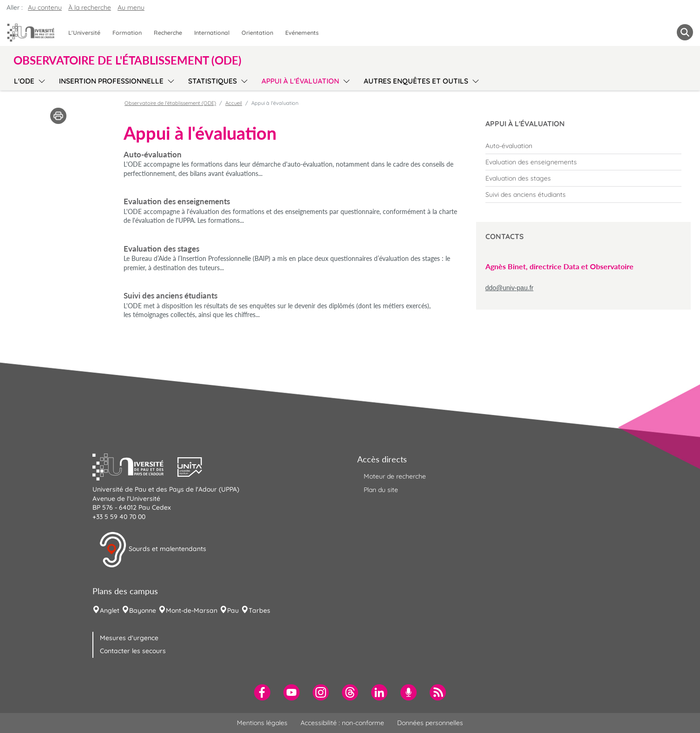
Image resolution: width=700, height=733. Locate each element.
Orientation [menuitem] (257, 32)
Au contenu (45, 7)
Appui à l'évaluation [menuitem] (300, 81)
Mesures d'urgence (129, 638)
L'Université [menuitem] (84, 32)
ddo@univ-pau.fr (510, 288)
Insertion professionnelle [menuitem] (111, 81)
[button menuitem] (685, 32)
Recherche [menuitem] (168, 32)
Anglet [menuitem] (110, 610)
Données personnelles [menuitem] (430, 723)
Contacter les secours (133, 651)
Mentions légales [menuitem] (262, 723)
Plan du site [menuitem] (381, 490)
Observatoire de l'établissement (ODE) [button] (128, 60)
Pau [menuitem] (233, 610)
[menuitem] (583, 146)
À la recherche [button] (90, 7)
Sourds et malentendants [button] (153, 550)
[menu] (40, 80)
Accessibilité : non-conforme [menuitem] (342, 723)
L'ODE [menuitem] (24, 81)
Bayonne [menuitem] (143, 610)
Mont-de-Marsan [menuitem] (192, 610)
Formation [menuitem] (127, 32)
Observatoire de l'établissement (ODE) (170, 103)
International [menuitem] (212, 32)
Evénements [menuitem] (302, 32)
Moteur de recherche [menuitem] (395, 476)
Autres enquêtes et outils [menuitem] (416, 81)
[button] (135, 466)
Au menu (131, 7)
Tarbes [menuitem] (259, 610)
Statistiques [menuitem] (213, 81)
